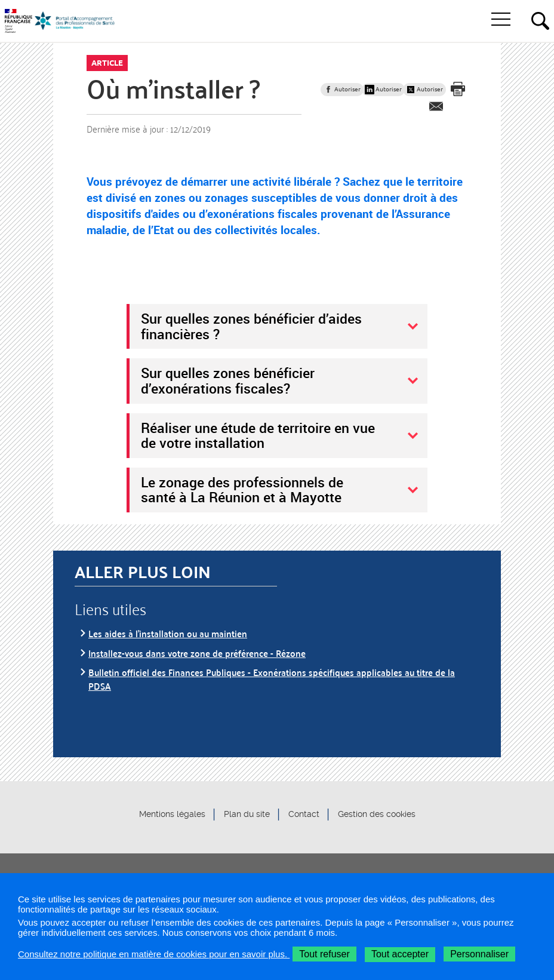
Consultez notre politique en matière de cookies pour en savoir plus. (154, 954)
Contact (304, 815)
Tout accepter (400, 954)
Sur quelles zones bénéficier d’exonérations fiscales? (228, 380)
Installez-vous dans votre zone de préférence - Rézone (197, 653)
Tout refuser (324, 954)
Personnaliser (479, 954)
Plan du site (247, 815)
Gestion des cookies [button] (377, 815)
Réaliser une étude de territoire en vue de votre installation (258, 435)
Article (107, 63)
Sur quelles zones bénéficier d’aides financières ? (251, 326)
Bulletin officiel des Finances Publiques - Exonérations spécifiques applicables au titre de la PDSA (272, 679)
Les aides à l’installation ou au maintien (168, 633)
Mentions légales (172, 815)
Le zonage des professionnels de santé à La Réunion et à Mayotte (242, 490)
